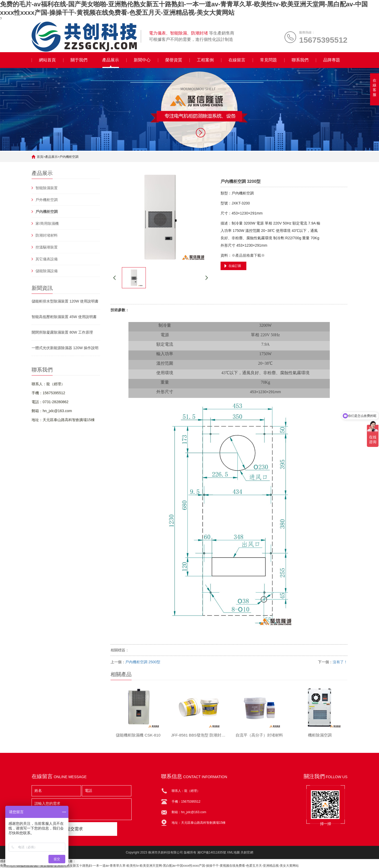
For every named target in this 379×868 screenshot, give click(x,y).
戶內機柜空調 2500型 (143, 662)
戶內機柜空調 (69, 157)
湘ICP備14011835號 (211, 852)
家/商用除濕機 (47, 223)
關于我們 (79, 60)
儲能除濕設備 (47, 271)
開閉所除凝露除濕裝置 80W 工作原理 (62, 332)
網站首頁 (47, 60)
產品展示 (111, 60)
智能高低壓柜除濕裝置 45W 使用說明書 (64, 317)
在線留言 (237, 60)
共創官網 (247, 852)
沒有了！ (340, 662)
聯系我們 (300, 60)
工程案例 (205, 60)
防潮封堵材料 (47, 235)
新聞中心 (142, 60)
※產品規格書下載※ (248, 255)
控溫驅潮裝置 (47, 247)
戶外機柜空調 (47, 200)
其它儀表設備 (47, 259)
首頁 (40, 157)
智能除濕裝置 (47, 188)
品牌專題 (332, 60)
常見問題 (268, 60)
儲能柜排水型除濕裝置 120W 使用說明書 (65, 301)
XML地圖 (233, 852)
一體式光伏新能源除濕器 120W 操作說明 (65, 348)
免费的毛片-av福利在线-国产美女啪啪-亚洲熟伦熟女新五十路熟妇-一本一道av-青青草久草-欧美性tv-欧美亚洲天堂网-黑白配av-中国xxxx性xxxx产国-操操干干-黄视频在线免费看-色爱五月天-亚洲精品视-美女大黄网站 (149, 866)
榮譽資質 (174, 60)
